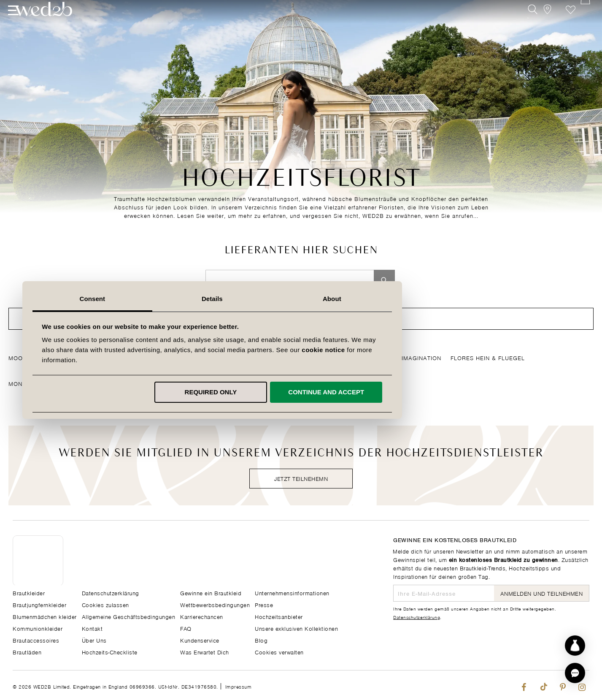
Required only (300, 392)
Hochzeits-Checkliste (110, 651)
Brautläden (27, 651)
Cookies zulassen (105, 604)
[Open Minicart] (584, 24)
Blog (261, 639)
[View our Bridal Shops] (547, 24)
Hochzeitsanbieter (279, 616)
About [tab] (421, 299)
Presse (264, 604)
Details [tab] (301, 299)
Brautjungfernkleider (39, 604)
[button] (575, 673)
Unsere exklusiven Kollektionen (296, 628)
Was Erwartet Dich (205, 651)
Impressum (239, 686)
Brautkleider (29, 592)
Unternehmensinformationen (292, 592)
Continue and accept (415, 392)
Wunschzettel (566, 24)
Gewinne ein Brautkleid (211, 592)
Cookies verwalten (279, 651)
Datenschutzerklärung (417, 616)
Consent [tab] (181, 299)
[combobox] (290, 280)
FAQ (186, 628)
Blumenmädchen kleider (45, 616)
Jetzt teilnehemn (301, 478)
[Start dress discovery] (575, 646)
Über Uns (94, 639)
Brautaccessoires (36, 639)
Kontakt (92, 628)
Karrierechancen (202, 616)
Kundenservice (200, 639)
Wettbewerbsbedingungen (215, 604)
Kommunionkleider (38, 628)
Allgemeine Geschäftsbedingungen (129, 616)
